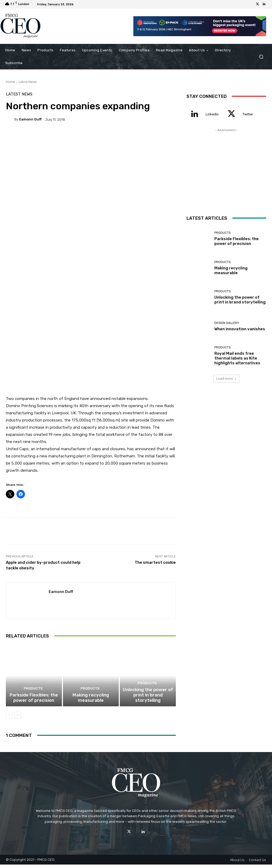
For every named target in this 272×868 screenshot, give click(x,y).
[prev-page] (9, 718)
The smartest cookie (155, 560)
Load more (226, 379)
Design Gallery (227, 323)
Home (10, 82)
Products (33, 693)
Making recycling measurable (91, 702)
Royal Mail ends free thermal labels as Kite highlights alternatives (237, 358)
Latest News (28, 82)
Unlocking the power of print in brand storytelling (148, 702)
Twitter (248, 114)
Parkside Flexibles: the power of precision (34, 702)
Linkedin (212, 114)
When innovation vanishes (240, 329)
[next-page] (18, 718)
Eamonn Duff (30, 119)
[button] (261, 57)
